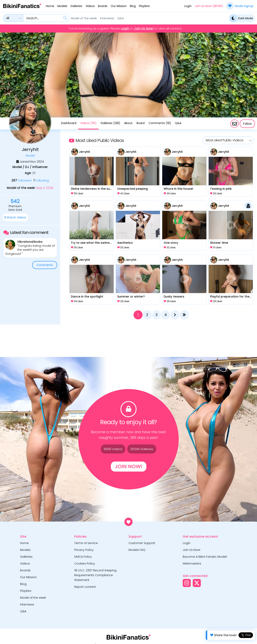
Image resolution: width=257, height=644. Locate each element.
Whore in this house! (178, 189)
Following (41, 180)
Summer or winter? (131, 297)
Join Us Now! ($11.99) (209, 6)
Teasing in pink (221, 189)
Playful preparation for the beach (231, 297)
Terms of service (86, 543)
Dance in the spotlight (87, 297)
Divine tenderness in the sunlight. (92, 189)
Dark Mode (241, 18)
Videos (90, 6)
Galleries (76, 6)
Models (62, 6)
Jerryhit (84, 152)
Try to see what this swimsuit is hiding (92, 243)
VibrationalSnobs (30, 242)
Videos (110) (88, 123)
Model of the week (84, 18)
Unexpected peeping (133, 189)
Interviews (107, 18)
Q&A (120, 18)
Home (50, 6)
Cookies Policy (85, 563)
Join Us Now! (144, 29)
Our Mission (119, 6)
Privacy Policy (84, 550)
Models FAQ (137, 550)
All (8, 18)
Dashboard (69, 123)
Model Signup (240, 6)
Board (141, 123)
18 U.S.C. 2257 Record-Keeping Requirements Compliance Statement (95, 575)
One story (171, 243)
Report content (85, 587)
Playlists (144, 6)
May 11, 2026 (45, 188)
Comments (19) (160, 123)
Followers (21, 180)
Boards (103, 6)
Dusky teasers (174, 297)
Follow (247, 124)
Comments (45, 265)
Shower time (219, 243)
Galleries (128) (110, 123)
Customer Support (142, 543)
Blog (133, 6)
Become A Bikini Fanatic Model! (205, 557)
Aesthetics (125, 243)
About (128, 123)
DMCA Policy (83, 557)
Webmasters (192, 563)
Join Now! (129, 466)
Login (188, 6)
